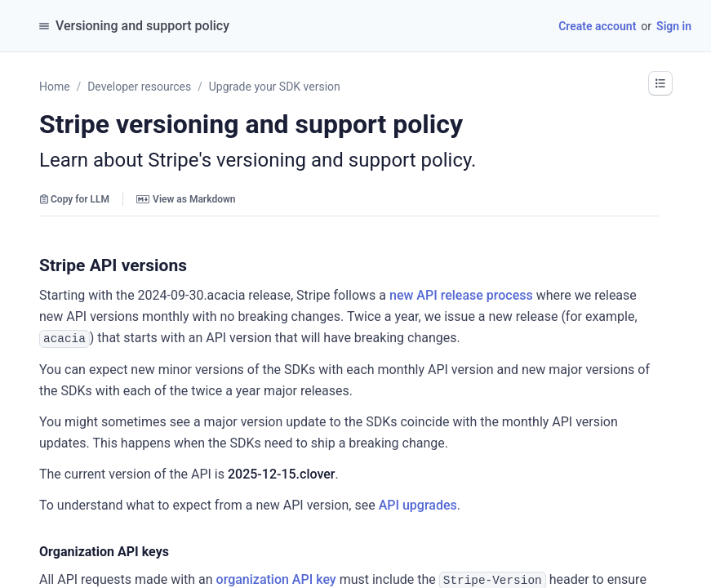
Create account (597, 26)
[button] (660, 83)
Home (55, 87)
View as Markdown (186, 199)
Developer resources (139, 87)
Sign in (674, 26)
